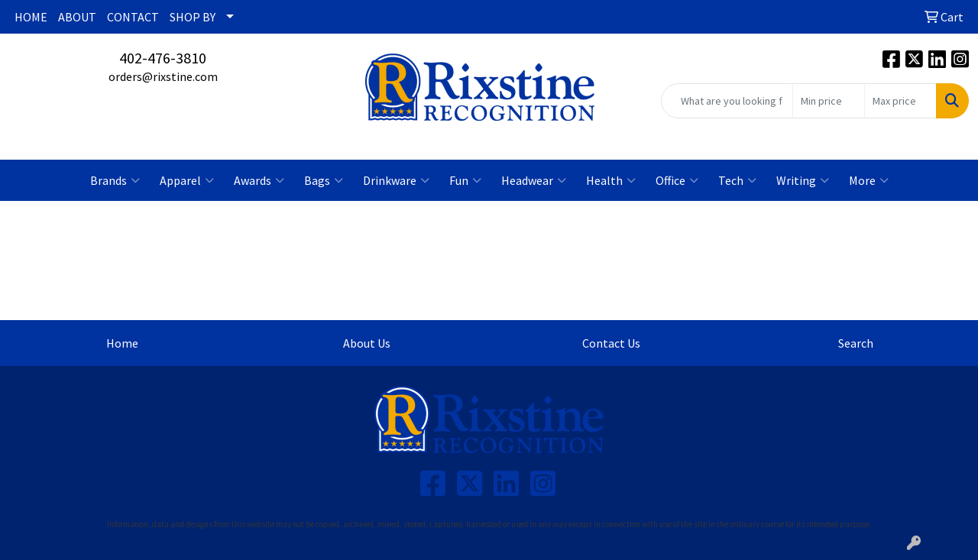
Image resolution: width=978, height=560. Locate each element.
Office (677, 180)
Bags (324, 180)
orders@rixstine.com (163, 76)
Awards (259, 180)
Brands (115, 180)
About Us (367, 343)
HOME (31, 17)
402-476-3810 (163, 58)
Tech (737, 180)
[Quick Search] (727, 101)
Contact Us (611, 343)
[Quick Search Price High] (900, 101)
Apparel (187, 180)
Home (122, 343)
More (869, 180)
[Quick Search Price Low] (829, 101)
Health (611, 180)
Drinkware (396, 180)
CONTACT (133, 17)
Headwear (534, 180)
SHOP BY (193, 17)
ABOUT (77, 17)
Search (856, 343)
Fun (465, 180)
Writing (803, 180)
